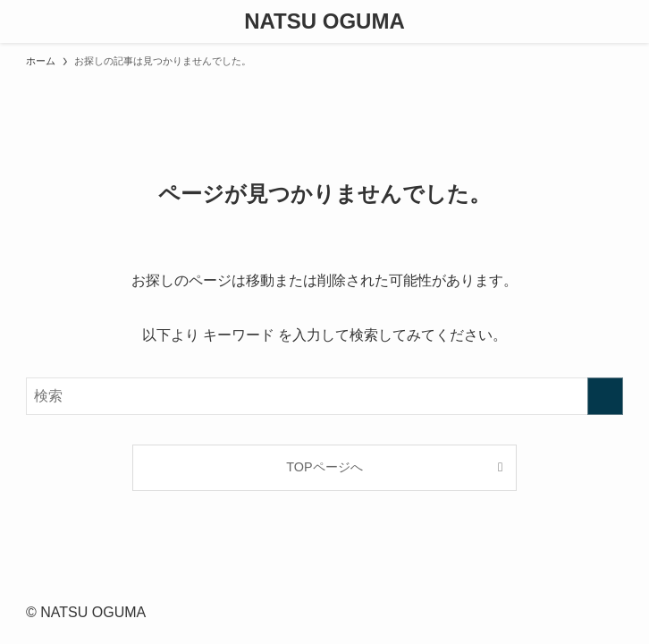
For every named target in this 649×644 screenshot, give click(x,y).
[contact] (335, 586)
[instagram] (314, 586)
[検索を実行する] (605, 396)
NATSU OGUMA (324, 21)
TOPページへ (324, 467)
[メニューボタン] (21, 21)
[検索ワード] (324, 396)
